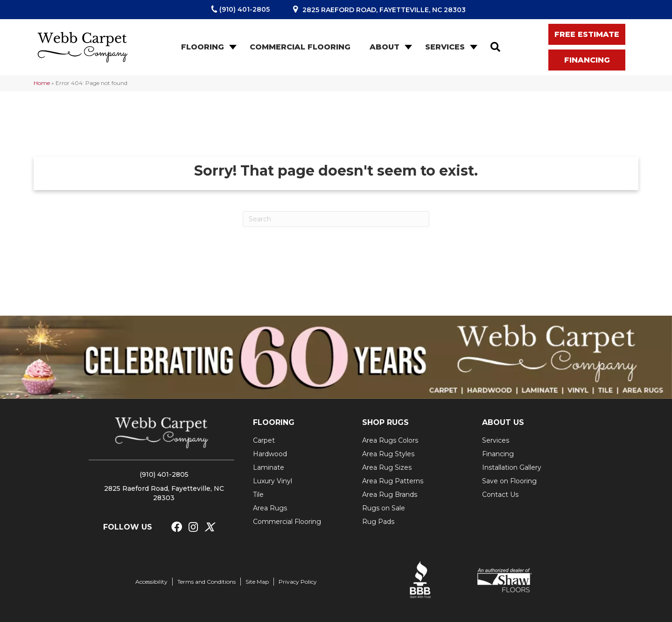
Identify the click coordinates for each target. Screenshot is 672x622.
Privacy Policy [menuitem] (298, 582)
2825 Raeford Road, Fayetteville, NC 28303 (384, 10)
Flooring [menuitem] (203, 47)
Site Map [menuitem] (257, 582)
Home (42, 83)
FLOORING (274, 422)
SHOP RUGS (385, 422)
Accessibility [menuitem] (151, 582)
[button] (232, 47)
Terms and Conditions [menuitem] (206, 582)
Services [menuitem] (445, 47)
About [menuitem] (385, 47)
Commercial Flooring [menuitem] (300, 47)
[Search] (336, 219)
